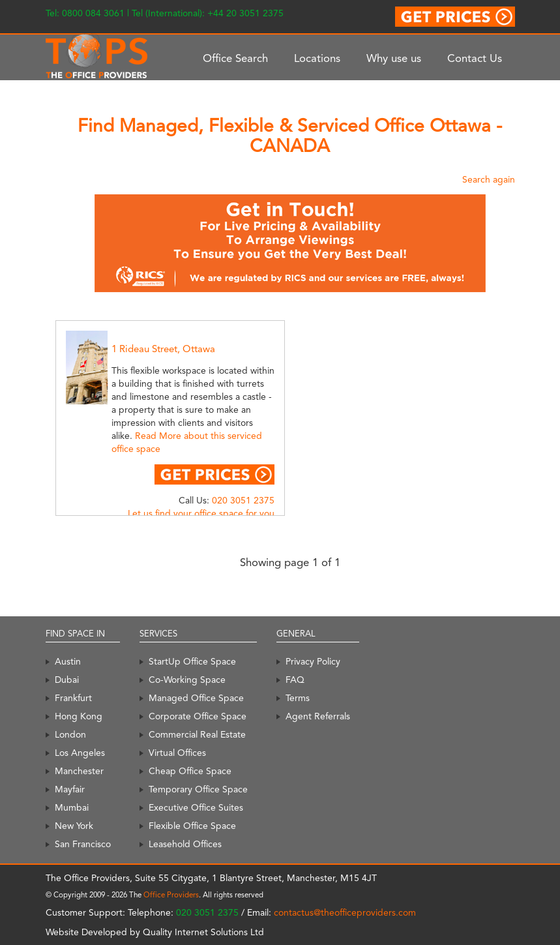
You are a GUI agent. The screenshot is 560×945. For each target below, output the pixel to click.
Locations (317, 58)
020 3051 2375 (243, 500)
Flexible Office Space (192, 826)
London (70, 734)
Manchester (79, 771)
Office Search (235, 58)
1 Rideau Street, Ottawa (163, 349)
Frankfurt (73, 698)
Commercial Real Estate (197, 734)
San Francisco (83, 844)
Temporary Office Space (198, 789)
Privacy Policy (313, 661)
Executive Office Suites (196, 807)
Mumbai (72, 807)
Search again (489, 179)
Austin (68, 661)
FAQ (295, 680)
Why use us (394, 58)
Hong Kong (79, 716)
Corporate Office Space (198, 716)
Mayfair (70, 789)
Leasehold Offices (185, 844)
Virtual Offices (177, 753)
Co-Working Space (187, 680)
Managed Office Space (196, 698)
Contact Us (475, 58)
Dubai (67, 680)
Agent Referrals (318, 716)
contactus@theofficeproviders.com (345, 912)
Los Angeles (80, 753)
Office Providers (171, 895)
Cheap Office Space (190, 771)
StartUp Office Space (192, 661)
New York (74, 826)
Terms (298, 698)
